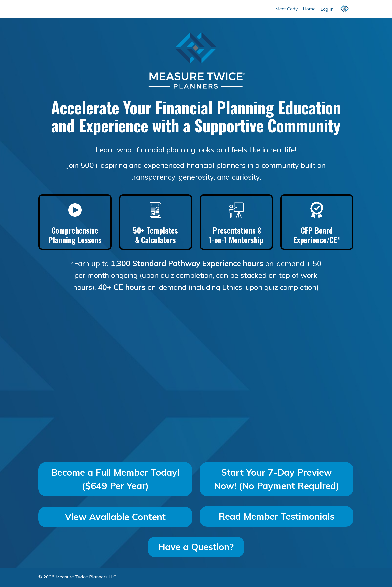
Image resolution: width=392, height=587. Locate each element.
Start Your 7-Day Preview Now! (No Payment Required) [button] (277, 480)
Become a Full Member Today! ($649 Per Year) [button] (115, 480)
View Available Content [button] (115, 518)
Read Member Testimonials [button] (277, 518)
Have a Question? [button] (196, 548)
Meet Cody (287, 9)
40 (100, 289)
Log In (327, 9)
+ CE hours (124, 289)
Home (309, 9)
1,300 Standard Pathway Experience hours (187, 265)
